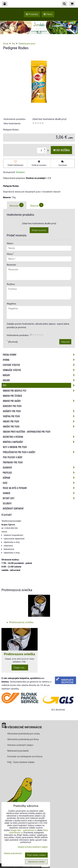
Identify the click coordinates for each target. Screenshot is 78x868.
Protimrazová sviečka (21, 622)
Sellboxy (7, 503)
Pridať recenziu (39, 230)
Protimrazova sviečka (19, 654)
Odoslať (65, 342)
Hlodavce (40, 467)
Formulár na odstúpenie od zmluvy (25, 756)
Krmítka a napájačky (40, 442)
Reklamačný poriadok (18, 751)
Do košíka (61, 150)
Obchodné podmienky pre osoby (23, 734)
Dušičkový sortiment (13, 508)
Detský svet (40, 498)
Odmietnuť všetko (36, 862)
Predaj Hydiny (40, 355)
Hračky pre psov (40, 426)
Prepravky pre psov (13, 462)
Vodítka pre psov (40, 416)
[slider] (38, 123)
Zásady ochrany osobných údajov (33, 847)
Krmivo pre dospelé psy (40, 391)
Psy (40, 385)
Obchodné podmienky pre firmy (23, 739)
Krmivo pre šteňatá (13, 396)
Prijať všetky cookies (36, 855)
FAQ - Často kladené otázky (21, 762)
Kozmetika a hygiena (40, 437)
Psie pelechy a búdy (13, 457)
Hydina (40, 360)
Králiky (40, 375)
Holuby (40, 380)
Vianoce (40, 493)
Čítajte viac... (20, 668)
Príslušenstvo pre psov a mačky (40, 452)
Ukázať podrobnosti (13, 853)
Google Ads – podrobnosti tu (23, 830)
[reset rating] (31, 335)
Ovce (40, 483)
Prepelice (40, 473)
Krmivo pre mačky (40, 401)
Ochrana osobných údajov (20, 745)
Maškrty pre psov (40, 411)
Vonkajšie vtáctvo (40, 370)
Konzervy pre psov (12, 406)
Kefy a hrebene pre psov (15, 447)
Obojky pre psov (40, 421)
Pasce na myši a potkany (40, 488)
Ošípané (40, 478)
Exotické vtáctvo (40, 365)
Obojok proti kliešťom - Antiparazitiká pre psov (27, 432)
